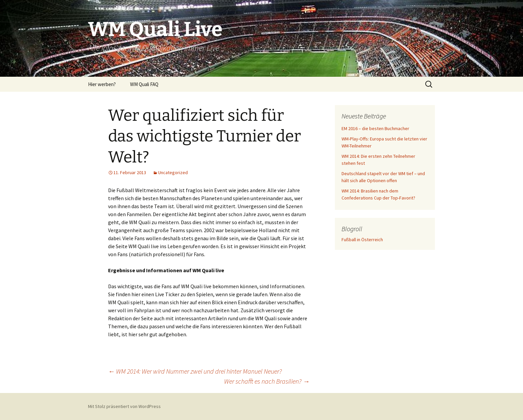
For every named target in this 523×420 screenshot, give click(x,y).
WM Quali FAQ (144, 84)
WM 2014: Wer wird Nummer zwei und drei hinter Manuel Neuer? (195, 371)
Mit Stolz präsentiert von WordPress (124, 406)
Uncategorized (173, 172)
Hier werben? (102, 84)
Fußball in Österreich (362, 240)
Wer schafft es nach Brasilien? (267, 381)
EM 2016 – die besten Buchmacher (375, 128)
